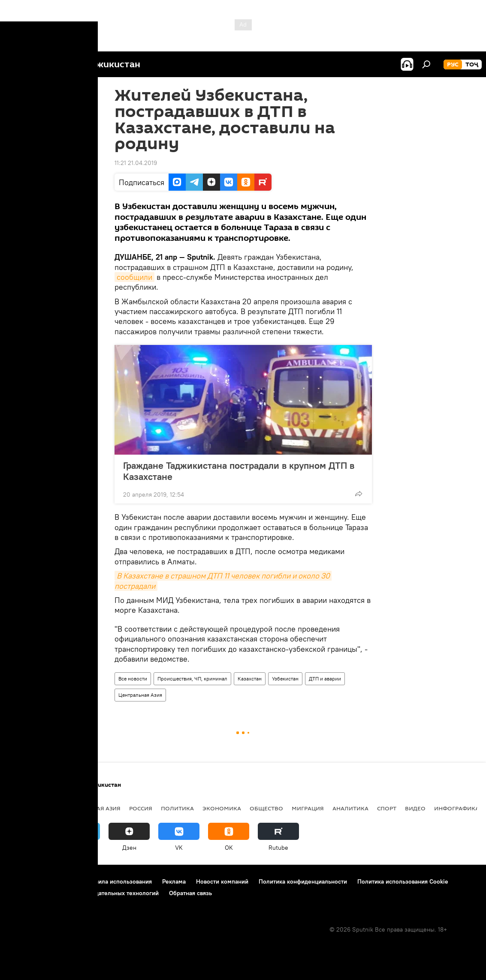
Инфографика (457, 808)
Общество (266, 808)
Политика (177, 808)
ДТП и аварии (325, 679)
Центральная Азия (140, 695)
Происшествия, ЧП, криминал (192, 679)
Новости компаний (222, 881)
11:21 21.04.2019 (136, 163)
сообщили (134, 277)
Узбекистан (285, 679)
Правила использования (118, 881)
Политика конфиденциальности (303, 881)
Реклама (174, 881)
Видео (415, 808)
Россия (141, 808)
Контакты (61, 881)
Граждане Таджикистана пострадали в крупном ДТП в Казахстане (239, 471)
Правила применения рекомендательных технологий (84, 893)
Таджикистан (31, 808)
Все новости (133, 679)
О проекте (23, 881)
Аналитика (350, 808)
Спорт (387, 808)
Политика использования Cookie (403, 881)
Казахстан (250, 679)
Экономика (222, 808)
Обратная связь (190, 893)
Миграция (308, 808)
